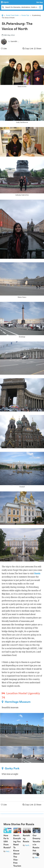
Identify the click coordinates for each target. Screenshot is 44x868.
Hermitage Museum (16, 702)
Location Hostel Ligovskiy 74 (21, 695)
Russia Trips (25, 15)
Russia (37, 573)
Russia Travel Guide (12, 15)
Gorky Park (11, 768)
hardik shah (29, 845)
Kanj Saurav (10, 851)
